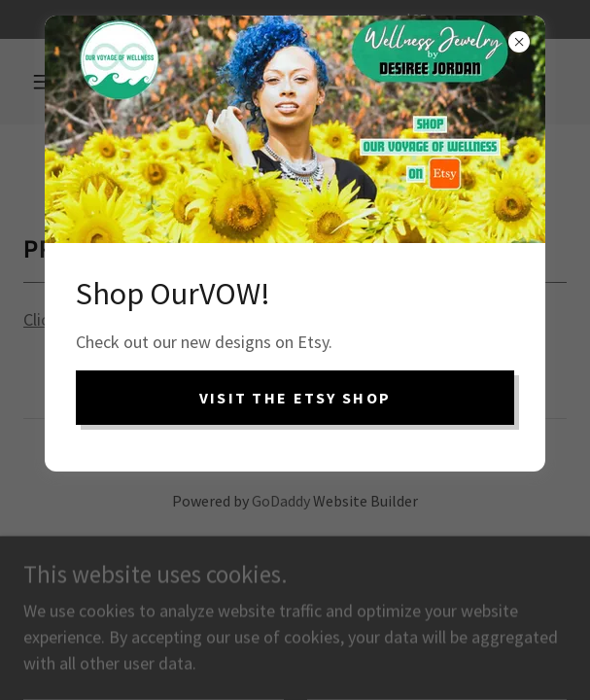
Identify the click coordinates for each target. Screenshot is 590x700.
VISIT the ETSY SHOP (295, 398)
